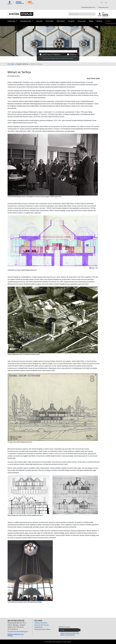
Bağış (91, 21)
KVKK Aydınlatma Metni (42, 629)
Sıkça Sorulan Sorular (42, 625)
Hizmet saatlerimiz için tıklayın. (16, 635)
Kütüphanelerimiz (88, 7)
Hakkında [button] (11, 21)
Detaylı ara (72, 54)
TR (101, 3)
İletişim (99, 21)
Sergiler (71, 21)
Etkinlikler (61, 21)
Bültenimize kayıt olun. (65, 627)
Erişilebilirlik (38, 627)
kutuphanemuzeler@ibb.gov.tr (18, 632)
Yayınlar (39, 21)
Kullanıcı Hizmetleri (41, 623)
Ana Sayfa (11, 64)
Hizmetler (50, 21)
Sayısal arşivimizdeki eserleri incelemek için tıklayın (58, 58)
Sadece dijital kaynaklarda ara (50, 54)
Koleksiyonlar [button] (26, 21)
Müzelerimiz (103, 7)
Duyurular (82, 21)
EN (106, 3)
